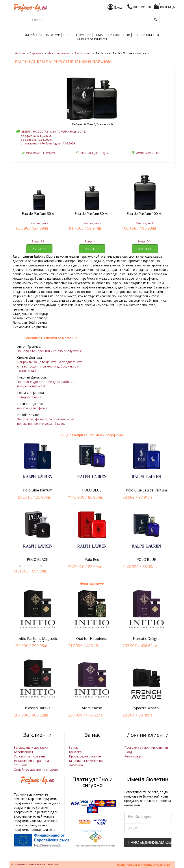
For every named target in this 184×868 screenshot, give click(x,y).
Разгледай (39, 223)
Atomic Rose (92, 708)
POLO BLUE (92, 490)
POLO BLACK (38, 560)
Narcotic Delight (146, 639)
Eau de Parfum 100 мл (145, 214)
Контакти (76, 752)
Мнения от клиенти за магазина (51, 338)
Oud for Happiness (92, 639)
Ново (68, 35)
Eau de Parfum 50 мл (92, 214)
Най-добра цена (29, 397)
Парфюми (53, 35)
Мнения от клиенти (92, 39)
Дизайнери (33, 35)
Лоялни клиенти (146, 35)
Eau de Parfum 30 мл (39, 214)
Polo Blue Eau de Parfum (146, 490)
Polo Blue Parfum (38, 490)
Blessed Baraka (38, 708)
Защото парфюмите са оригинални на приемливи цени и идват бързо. (46, 421)
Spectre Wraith (146, 708)
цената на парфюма (32, 408)
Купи (39, 249)
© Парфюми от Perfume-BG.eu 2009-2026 (35, 864)
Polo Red (92, 560)
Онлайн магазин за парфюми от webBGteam (144, 865)
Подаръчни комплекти (112, 35)
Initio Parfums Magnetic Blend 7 (38, 641)
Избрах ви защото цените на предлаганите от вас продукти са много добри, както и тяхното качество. (50, 366)
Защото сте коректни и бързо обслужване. (50, 351)
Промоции (83, 35)
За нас (74, 747)
